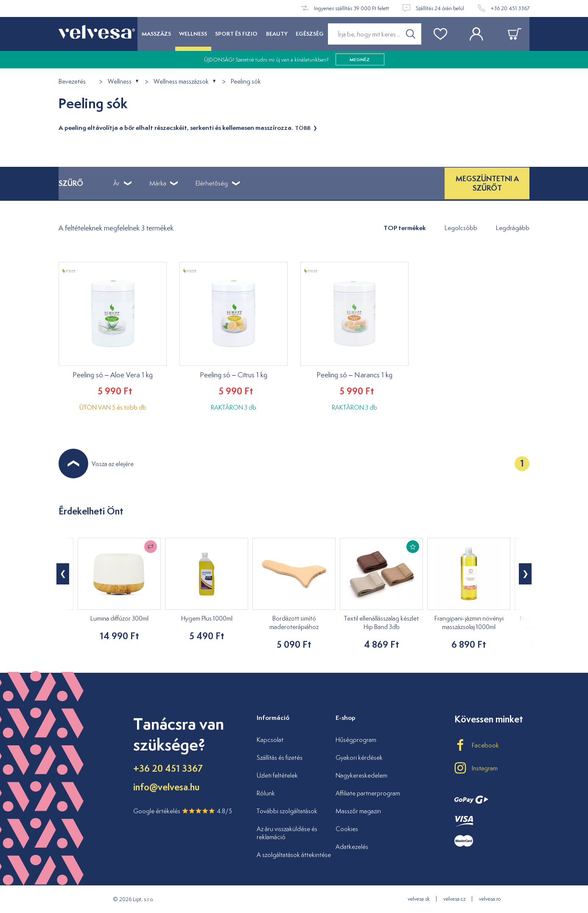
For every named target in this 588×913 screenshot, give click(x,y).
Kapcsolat (270, 740)
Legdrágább (513, 228)
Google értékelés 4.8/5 (183, 811)
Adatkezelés (352, 847)
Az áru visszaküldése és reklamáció (287, 833)
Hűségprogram (356, 740)
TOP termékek (405, 228)
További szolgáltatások (287, 811)
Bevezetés (72, 82)
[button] (525, 574)
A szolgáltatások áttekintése (294, 855)
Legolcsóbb (461, 228)
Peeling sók (246, 82)
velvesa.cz (454, 899)
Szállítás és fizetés (280, 757)
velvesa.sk (419, 899)
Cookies (347, 829)
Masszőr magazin (358, 811)
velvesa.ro (490, 899)
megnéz (360, 59)
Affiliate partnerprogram (368, 793)
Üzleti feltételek (277, 775)
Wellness (120, 82)
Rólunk (266, 793)
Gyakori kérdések (359, 757)
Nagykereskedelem (361, 775)
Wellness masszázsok (181, 82)
